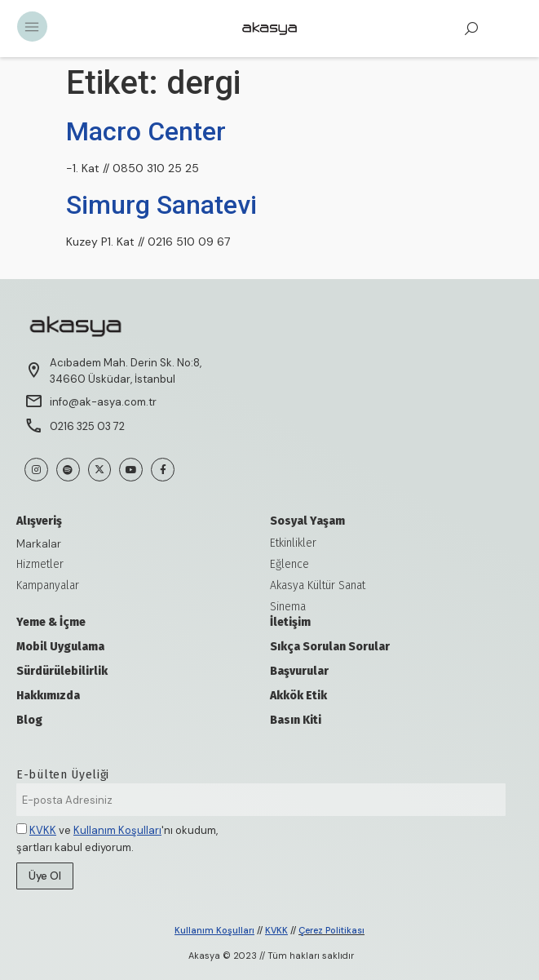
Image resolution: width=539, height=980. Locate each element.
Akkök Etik (298, 696)
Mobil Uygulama (60, 647)
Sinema (288, 607)
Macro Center (146, 131)
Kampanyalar (48, 585)
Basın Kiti (296, 720)
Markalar (39, 543)
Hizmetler (40, 564)
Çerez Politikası (331, 930)
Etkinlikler (293, 543)
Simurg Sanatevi (161, 205)
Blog (29, 720)
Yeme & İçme (51, 622)
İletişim (290, 622)
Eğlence (289, 564)
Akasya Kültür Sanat (318, 585)
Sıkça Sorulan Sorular (330, 647)
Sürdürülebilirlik (62, 671)
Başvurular (299, 671)
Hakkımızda (48, 696)
